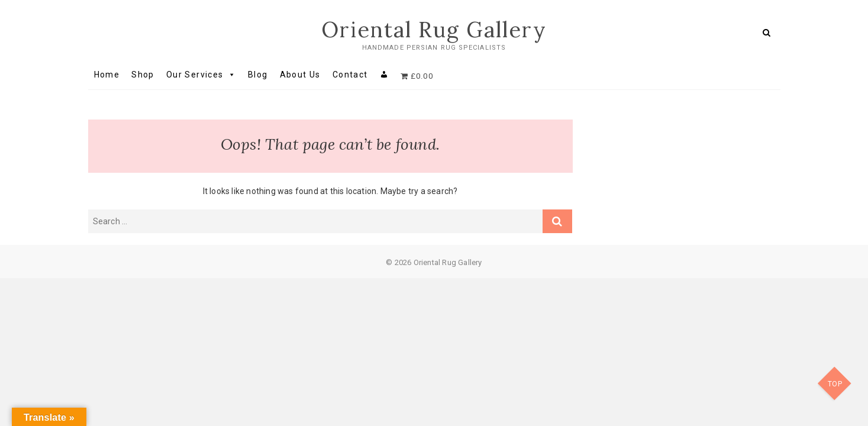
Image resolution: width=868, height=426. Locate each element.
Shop (143, 75)
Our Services (201, 75)
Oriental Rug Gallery (434, 30)
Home (107, 75)
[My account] (384, 75)
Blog (258, 75)
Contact (350, 75)
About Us (300, 75)
